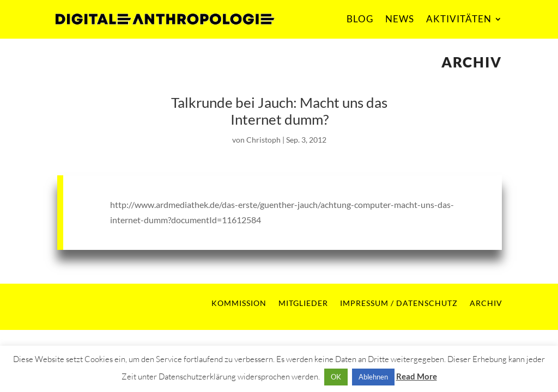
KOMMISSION (239, 303)
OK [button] (336, 377)
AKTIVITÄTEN (459, 19)
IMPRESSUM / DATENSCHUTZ (399, 303)
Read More (417, 376)
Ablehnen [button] (373, 377)
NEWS (400, 19)
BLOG (360, 19)
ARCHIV (486, 303)
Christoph (263, 140)
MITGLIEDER (303, 303)
